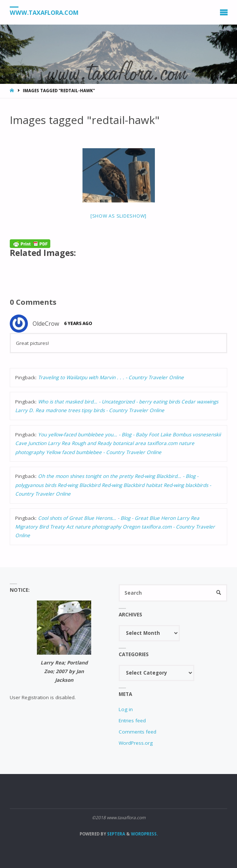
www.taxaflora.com (44, 13)
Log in (126, 709)
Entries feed (132, 721)
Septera (116, 834)
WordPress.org (136, 743)
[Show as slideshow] (118, 216)
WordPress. (144, 834)
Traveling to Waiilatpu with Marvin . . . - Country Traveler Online (111, 377)
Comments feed (137, 732)
